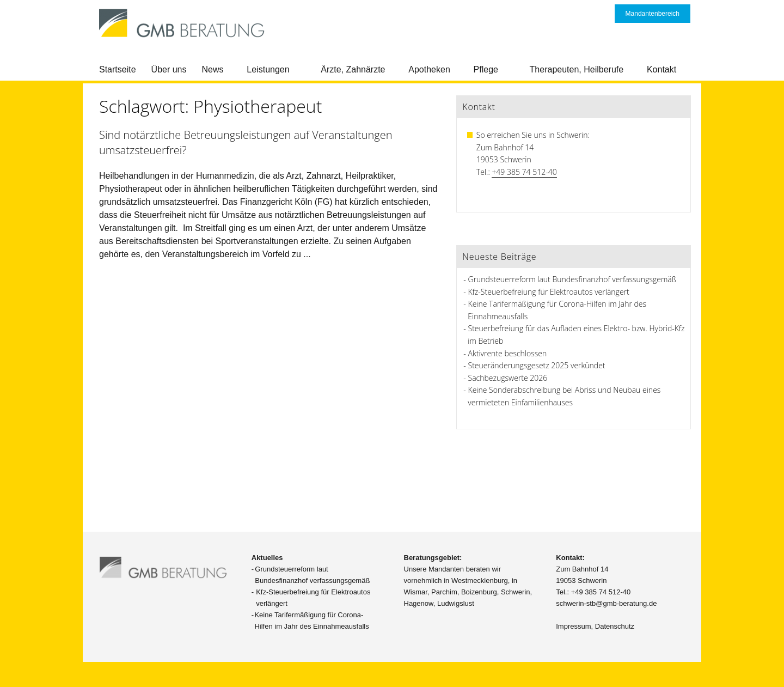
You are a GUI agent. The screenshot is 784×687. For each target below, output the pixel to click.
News (213, 69)
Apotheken (429, 69)
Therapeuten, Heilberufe (577, 69)
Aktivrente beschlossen (508, 353)
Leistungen (268, 69)
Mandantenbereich (653, 14)
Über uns (169, 69)
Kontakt (661, 69)
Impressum (573, 626)
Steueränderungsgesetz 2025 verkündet (537, 365)
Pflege (486, 69)
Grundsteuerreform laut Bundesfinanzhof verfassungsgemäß (572, 279)
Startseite (118, 69)
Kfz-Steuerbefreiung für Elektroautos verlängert (549, 292)
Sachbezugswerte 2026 (508, 378)
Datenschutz (615, 626)
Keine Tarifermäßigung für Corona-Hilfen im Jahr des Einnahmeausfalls (311, 621)
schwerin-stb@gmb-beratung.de (606, 603)
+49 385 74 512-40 (524, 172)
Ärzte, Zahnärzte (353, 69)
